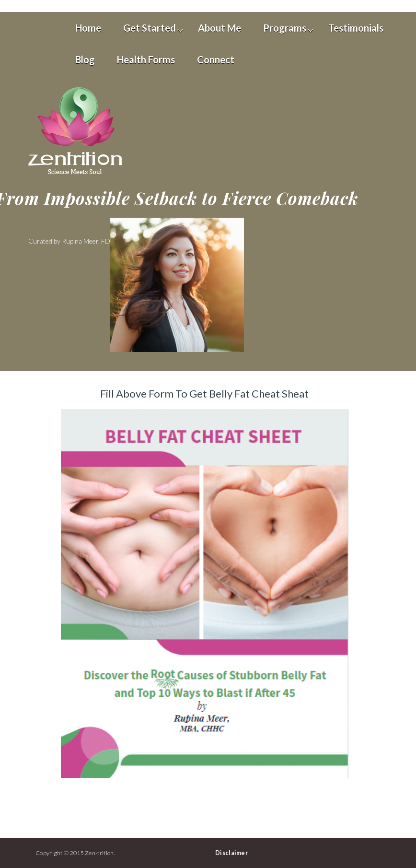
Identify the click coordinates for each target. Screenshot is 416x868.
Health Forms (146, 59)
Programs (285, 28)
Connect (216, 59)
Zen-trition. (100, 853)
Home (88, 28)
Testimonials (356, 28)
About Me (220, 28)
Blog (85, 59)
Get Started (150, 28)
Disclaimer (231, 853)
